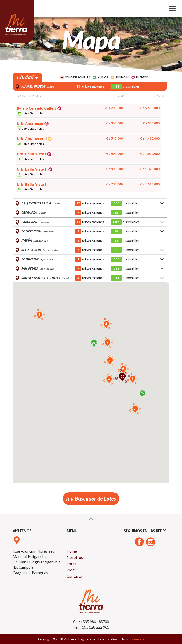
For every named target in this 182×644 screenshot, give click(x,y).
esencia (139, 639)
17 (19, 113)
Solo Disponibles (78, 77)
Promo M (122, 77)
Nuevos (103, 77)
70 (19, 144)
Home (72, 551)
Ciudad (27, 77)
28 (19, 189)
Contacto (74, 576)
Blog (71, 570)
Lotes (71, 564)
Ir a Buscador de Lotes (91, 498)
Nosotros (75, 558)
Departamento (46, 222)
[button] (143, 394)
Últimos (142, 77)
